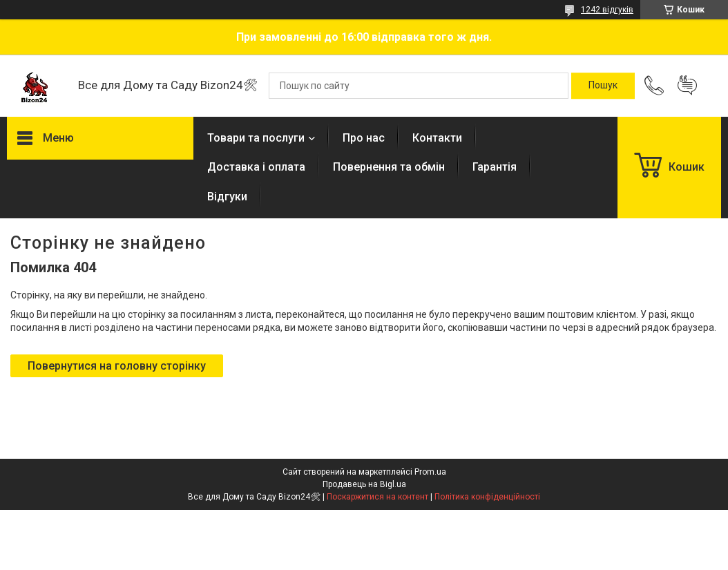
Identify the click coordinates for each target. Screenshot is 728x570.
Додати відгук (687, 86)
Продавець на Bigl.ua (364, 484)
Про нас (364, 138)
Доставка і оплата (256, 167)
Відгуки (227, 197)
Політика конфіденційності (487, 497)
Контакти (437, 138)
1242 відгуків (607, 10)
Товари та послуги (256, 138)
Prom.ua (430, 472)
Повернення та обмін (389, 167)
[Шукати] (603, 86)
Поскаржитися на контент (377, 497)
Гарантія (495, 167)
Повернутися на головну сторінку (117, 366)
